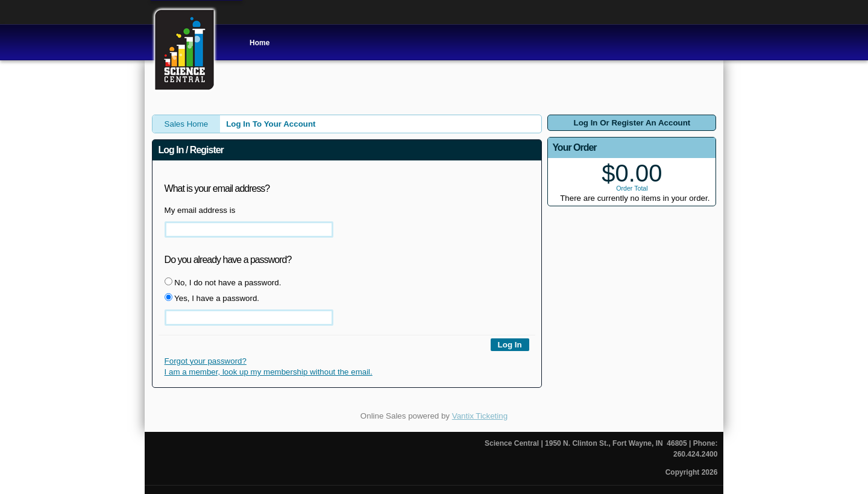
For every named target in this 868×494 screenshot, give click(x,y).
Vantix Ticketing (480, 416)
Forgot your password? (206, 361)
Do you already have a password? (228, 260)
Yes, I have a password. (212, 298)
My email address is (200, 210)
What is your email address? (217, 188)
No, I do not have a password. (223, 282)
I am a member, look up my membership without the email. (269, 372)
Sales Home (187, 124)
